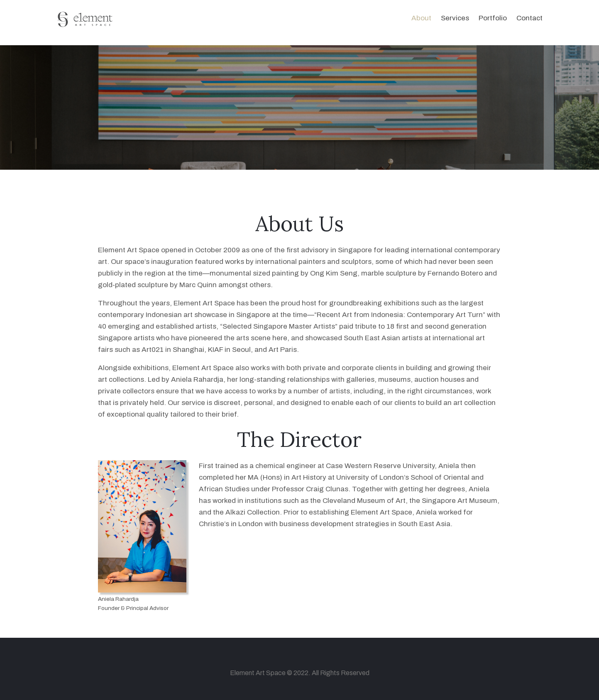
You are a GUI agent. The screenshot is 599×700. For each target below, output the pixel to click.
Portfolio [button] (493, 18)
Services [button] (455, 18)
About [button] (421, 18)
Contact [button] (529, 18)
